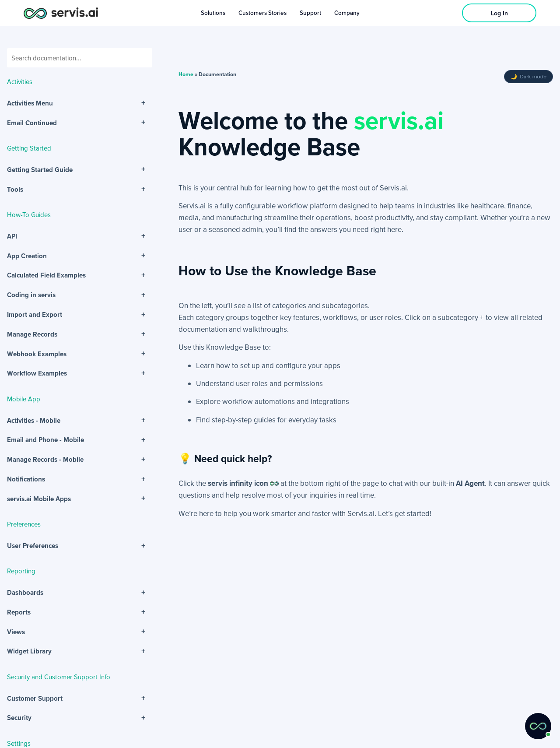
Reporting (21, 571)
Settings (19, 743)
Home (186, 74)
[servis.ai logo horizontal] (61, 13)
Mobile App (24, 399)
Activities (20, 81)
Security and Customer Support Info (59, 677)
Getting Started (29, 148)
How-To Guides (29, 214)
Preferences (24, 524)
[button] (538, 726)
